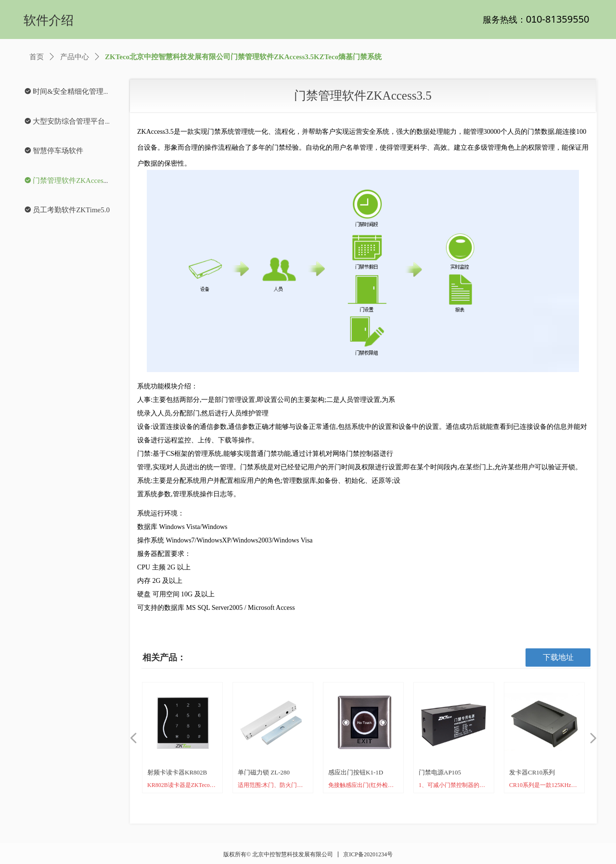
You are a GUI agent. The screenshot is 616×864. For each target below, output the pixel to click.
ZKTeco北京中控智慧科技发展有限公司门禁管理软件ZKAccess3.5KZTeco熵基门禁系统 (243, 57)
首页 (37, 57)
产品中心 (75, 57)
